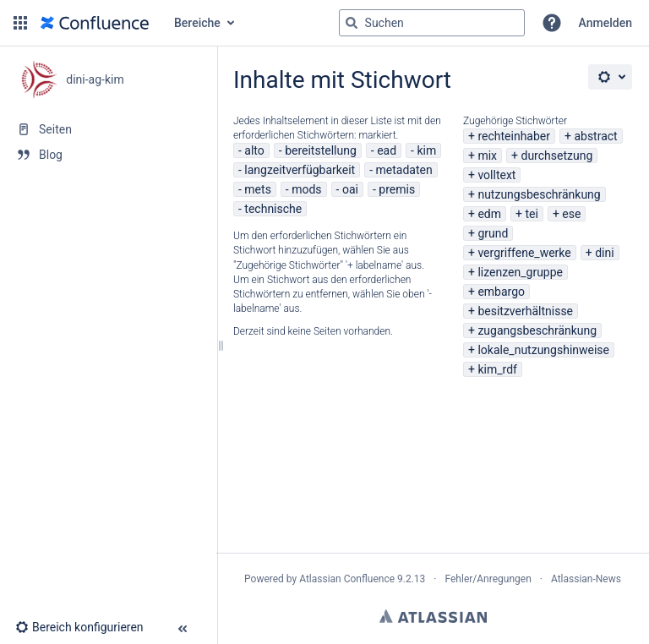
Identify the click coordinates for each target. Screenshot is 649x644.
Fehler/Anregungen (488, 579)
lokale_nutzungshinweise (543, 350)
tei (531, 214)
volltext (496, 175)
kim (426, 150)
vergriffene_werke (524, 253)
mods (306, 189)
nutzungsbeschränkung (539, 194)
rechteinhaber (514, 136)
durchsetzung (556, 156)
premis (397, 189)
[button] (20, 23)
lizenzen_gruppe (520, 272)
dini (604, 253)
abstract (595, 136)
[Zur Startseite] (95, 23)
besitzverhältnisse (525, 311)
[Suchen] (352, 23)
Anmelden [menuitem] (605, 23)
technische (273, 209)
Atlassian (433, 616)
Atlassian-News (586, 579)
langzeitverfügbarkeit (300, 170)
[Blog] (108, 155)
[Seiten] (108, 129)
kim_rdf (497, 369)
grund (493, 233)
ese (571, 214)
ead (387, 150)
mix (487, 156)
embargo (501, 292)
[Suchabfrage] (432, 23)
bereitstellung (321, 150)
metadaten (404, 170)
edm (489, 214)
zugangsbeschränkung (537, 330)
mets (258, 189)
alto (254, 150)
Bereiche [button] (197, 23)
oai (350, 189)
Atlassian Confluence (347, 579)
